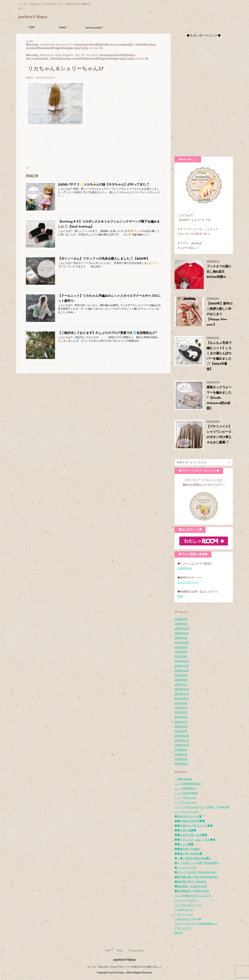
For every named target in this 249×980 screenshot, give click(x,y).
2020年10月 (182, 745)
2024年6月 (181, 638)
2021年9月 (181, 703)
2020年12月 (182, 736)
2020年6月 (181, 750)
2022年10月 (182, 670)
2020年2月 (181, 759)
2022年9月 (181, 675)
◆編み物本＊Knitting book (191, 886)
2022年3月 (181, 680)
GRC (180, 596)
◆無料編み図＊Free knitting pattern (196, 877)
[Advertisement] (204, 96)
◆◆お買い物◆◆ (185, 830)
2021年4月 (181, 722)
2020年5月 (181, 754)
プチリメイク (183, 928)
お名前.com (184, 568)
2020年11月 (182, 740)
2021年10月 (182, 698)
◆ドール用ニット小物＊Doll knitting (196, 863)
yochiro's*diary (33, 17)
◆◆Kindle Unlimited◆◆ (190, 821)
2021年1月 (181, 731)
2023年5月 (181, 652)
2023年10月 (182, 642)
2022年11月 (182, 666)
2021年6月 (181, 717)
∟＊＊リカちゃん (185, 802)
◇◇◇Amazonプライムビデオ (193, 895)
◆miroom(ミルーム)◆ (188, 816)
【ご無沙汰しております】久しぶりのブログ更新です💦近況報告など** (108, 333)
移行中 (179, 933)
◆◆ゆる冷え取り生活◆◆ (191, 835)
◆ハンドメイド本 (185, 867)
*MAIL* (63, 28)
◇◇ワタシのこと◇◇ (188, 905)
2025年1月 (181, 624)
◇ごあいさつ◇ (184, 909)
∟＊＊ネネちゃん (185, 798)
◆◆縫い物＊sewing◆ (188, 853)
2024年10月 (182, 633)
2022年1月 (181, 684)
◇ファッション (184, 914)
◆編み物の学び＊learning (190, 881)
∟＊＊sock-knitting (186, 793)
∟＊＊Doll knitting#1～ (189, 784)
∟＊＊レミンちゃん (187, 812)
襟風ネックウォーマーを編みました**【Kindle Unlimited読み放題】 (219, 398)
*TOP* (32, 28)
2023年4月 (181, 656)
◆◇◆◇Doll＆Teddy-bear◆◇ (193, 858)
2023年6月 (181, 647)
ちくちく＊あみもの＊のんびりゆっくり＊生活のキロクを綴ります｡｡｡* (125, 967)
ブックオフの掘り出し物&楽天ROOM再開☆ (219, 272)
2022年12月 (182, 661)
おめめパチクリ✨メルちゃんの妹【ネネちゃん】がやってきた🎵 (104, 185)
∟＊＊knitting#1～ (186, 788)
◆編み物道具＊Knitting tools (192, 891)
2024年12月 (182, 628)
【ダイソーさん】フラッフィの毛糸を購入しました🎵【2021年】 (104, 259)
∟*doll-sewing (183, 779)
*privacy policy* (94, 28)
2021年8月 (181, 708)
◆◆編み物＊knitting (187, 849)
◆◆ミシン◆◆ (184, 844)
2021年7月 (181, 712)
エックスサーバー (188, 582)
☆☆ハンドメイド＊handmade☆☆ (196, 923)
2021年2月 (181, 726)
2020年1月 (181, 764)
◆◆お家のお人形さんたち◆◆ (194, 826)
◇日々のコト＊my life (188, 919)
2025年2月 (181, 619)
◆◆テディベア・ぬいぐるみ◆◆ (195, 840)
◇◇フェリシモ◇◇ (187, 900)
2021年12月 (182, 689)
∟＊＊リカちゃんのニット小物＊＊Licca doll (202, 807)
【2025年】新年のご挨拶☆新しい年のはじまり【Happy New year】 (220, 314)
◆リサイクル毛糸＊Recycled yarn (195, 872)
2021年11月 (182, 694)
